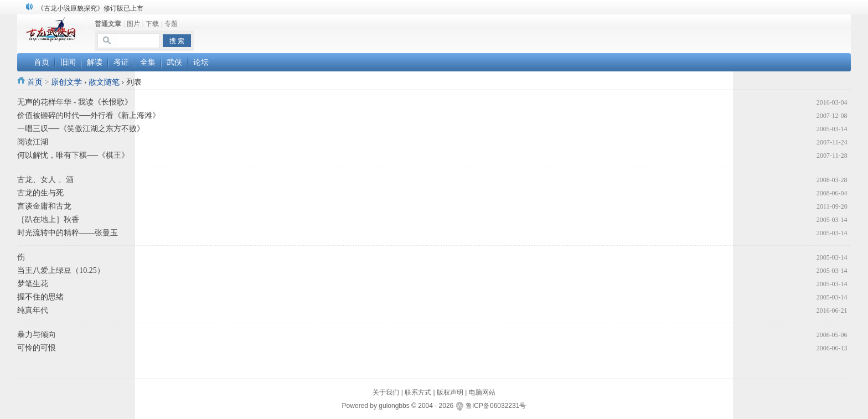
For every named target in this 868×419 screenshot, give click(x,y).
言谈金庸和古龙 (44, 206)
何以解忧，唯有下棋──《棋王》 (73, 155)
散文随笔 (104, 82)
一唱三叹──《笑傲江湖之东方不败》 (81, 129)
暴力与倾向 (37, 335)
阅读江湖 (33, 142)
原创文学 (66, 82)
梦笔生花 (33, 284)
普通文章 (108, 24)
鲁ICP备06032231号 (496, 406)
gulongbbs (394, 406)
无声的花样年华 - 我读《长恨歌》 (75, 102)
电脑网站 (482, 392)
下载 (152, 24)
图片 (133, 24)
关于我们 (386, 392)
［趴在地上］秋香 (48, 219)
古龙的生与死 (40, 193)
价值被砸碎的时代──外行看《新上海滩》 (89, 115)
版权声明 (450, 392)
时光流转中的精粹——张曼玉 (68, 233)
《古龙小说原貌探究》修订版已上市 (90, 8)
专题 (171, 24)
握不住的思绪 (40, 297)
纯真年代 (33, 310)
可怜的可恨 (37, 348)
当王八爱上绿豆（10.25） (61, 270)
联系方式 (418, 392)
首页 (35, 82)
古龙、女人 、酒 (45, 180)
